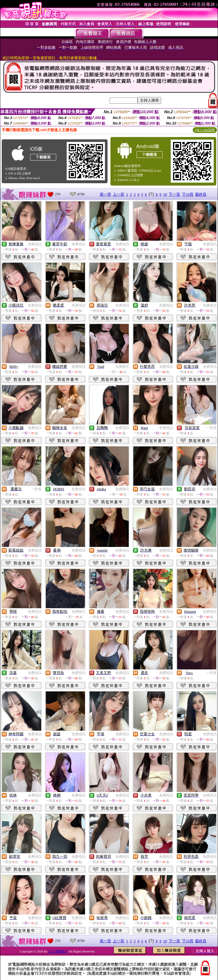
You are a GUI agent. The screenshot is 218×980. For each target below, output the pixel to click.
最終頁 (201, 194)
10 (165, 194)
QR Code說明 (205, 130)
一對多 (212, 428)
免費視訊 (35, 244)
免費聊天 (122, 367)
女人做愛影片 (58, 951)
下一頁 (174, 194)
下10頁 (188, 194)
